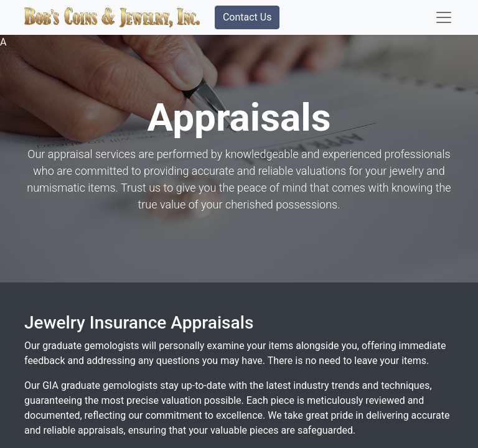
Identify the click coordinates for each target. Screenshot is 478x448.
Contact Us (247, 17)
